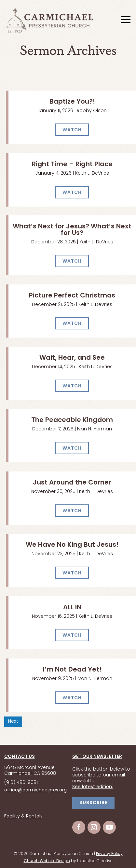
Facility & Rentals (23, 817)
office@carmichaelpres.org (35, 790)
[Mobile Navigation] (125, 20)
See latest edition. (93, 787)
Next (13, 722)
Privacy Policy (109, 854)
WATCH (72, 130)
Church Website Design (47, 861)
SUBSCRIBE (93, 803)
